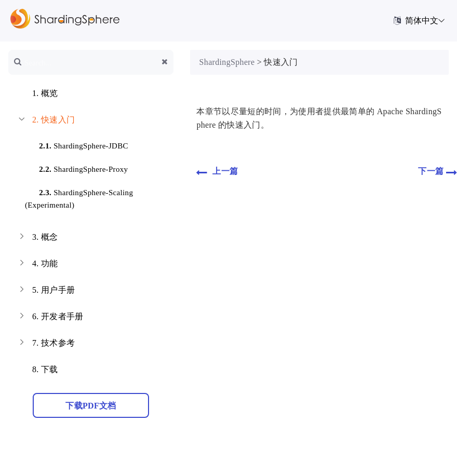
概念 (37, 238)
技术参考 (46, 344)
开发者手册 (50, 318)
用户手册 (46, 291)
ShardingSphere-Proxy (77, 167)
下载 (37, 371)
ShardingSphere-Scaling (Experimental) (79, 197)
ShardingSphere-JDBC (77, 144)
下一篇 (438, 172)
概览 (37, 94)
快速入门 (46, 121)
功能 (37, 265)
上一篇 (217, 172)
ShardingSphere (227, 62)
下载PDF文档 (91, 406)
